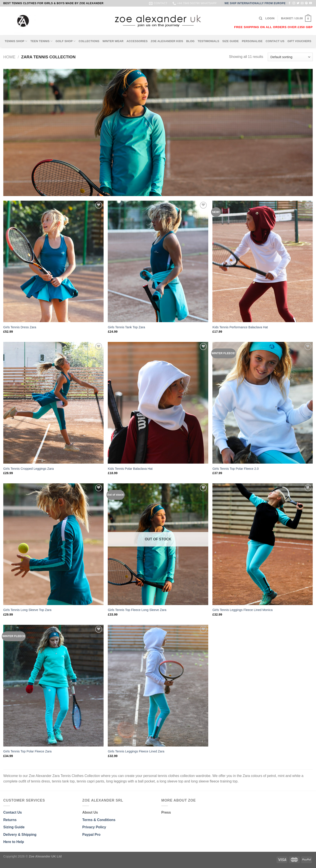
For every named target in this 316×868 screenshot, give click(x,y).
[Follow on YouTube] (311, 3)
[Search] (261, 18)
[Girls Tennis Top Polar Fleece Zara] (53, 686)
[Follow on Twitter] (298, 3)
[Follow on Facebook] (289, 3)
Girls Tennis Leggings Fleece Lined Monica (242, 610)
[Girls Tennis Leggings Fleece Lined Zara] (158, 686)
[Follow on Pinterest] (306, 3)
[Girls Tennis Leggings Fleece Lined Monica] (263, 544)
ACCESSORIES (137, 41)
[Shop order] (290, 57)
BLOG (190, 41)
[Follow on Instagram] (294, 3)
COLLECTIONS (89, 41)
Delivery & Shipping (20, 835)
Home (9, 57)
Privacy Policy (94, 827)
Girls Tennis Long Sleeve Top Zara (27, 610)
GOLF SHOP (66, 41)
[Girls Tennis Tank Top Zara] (158, 262)
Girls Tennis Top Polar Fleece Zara (27, 751)
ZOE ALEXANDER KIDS (167, 41)
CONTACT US (275, 41)
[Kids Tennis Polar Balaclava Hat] (158, 403)
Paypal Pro (91, 835)
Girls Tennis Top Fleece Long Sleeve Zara (137, 610)
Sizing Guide (14, 827)
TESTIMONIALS (208, 41)
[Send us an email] (302, 3)
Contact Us (13, 812)
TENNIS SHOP (16, 41)
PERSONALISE (252, 41)
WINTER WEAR (113, 41)
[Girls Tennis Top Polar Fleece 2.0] (263, 403)
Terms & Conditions (99, 820)
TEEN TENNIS (41, 41)
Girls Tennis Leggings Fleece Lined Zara (136, 751)
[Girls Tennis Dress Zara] (53, 262)
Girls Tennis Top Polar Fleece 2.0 (236, 469)
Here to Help (14, 842)
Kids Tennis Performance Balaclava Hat (240, 327)
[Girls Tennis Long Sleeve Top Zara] (53, 544)
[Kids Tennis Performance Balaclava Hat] (263, 262)
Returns (10, 820)
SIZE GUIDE (231, 41)
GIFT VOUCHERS (299, 41)
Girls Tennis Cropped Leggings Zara (29, 469)
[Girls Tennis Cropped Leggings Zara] (53, 403)
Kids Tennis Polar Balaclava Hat (130, 469)
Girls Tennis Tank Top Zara (126, 327)
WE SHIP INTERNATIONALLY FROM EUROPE (255, 3)
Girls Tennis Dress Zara (20, 327)
